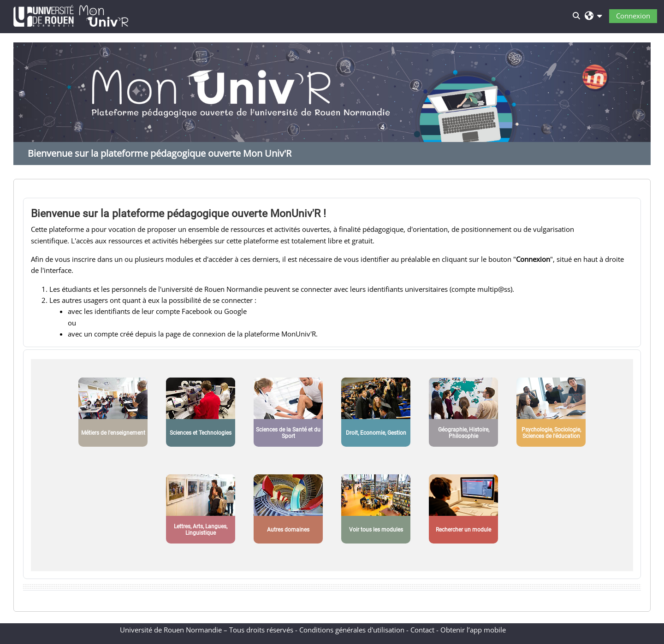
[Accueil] (71, 15)
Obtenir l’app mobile (473, 630)
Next (639, 111)
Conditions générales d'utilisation (352, 630)
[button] (593, 15)
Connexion (633, 16)
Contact (422, 630)
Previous (25, 111)
